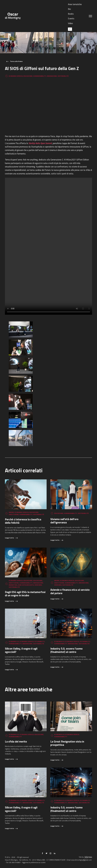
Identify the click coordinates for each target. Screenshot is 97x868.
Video (70, 23)
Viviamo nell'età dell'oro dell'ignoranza (64, 521)
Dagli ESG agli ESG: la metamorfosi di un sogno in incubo (25, 594)
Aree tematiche (75, 4)
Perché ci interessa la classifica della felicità (23, 521)
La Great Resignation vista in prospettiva (67, 743)
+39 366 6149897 (15, 862)
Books (71, 14)
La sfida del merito (16, 741)
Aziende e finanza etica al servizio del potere (70, 591)
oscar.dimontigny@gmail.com (81, 860)
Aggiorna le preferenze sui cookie (34, 862)
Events (71, 18)
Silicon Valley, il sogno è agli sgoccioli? (21, 650)
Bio (69, 9)
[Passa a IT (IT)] (70, 29)
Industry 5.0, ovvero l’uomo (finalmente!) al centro (66, 650)
